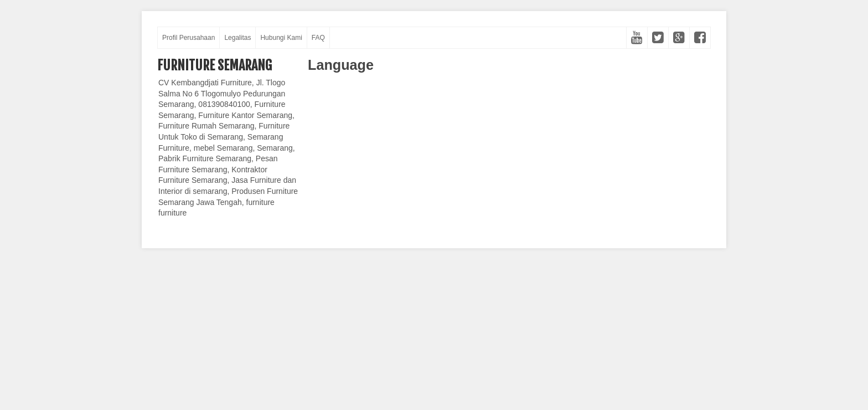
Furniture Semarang (215, 65)
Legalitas (237, 38)
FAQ (318, 38)
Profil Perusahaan (188, 38)
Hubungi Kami (281, 38)
